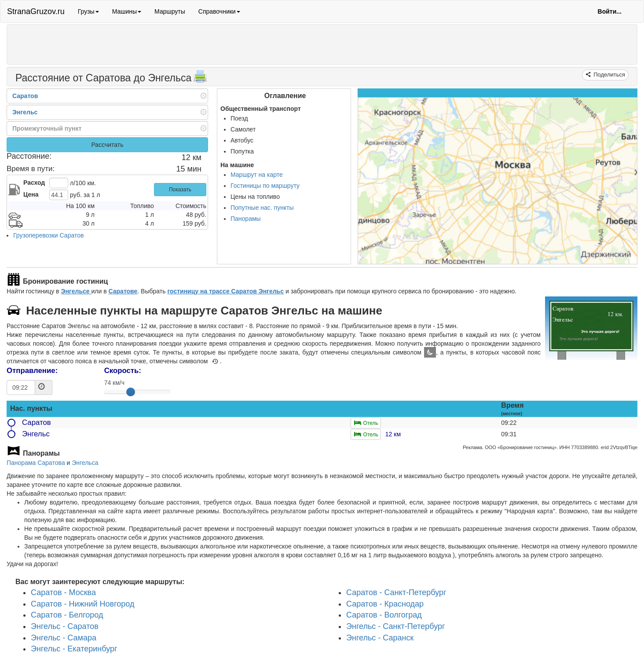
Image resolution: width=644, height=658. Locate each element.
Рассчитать (107, 145)
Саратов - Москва (63, 592)
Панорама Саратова (36, 463)
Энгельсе (76, 291)
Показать (180, 190)
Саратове (123, 291)
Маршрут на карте (257, 175)
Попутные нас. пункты (262, 208)
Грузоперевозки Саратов (48, 235)
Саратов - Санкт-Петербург (396, 592)
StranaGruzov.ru (36, 11)
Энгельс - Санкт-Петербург (396, 626)
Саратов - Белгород (67, 615)
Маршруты (170, 11)
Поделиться (609, 75)
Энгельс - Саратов (65, 626)
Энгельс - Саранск (380, 638)
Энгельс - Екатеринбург (74, 649)
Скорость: (123, 371)
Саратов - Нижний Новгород (82, 604)
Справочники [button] (219, 11)
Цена (31, 194)
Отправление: (32, 371)
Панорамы (246, 219)
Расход (34, 183)
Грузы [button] (88, 11)
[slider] (131, 392)
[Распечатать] (200, 79)
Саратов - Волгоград (384, 615)
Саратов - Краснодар (385, 604)
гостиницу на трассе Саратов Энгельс (225, 291)
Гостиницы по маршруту (265, 186)
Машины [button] (127, 11)
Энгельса (85, 463)
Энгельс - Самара (64, 638)
